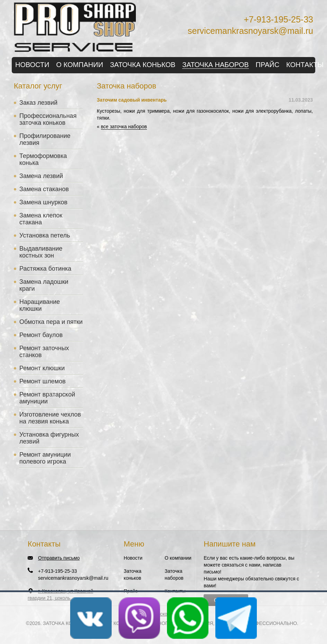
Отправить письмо (59, 558)
